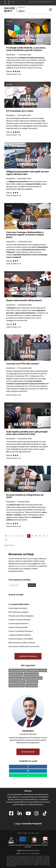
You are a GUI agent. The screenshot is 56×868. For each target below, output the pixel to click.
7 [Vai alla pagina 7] (26, 536)
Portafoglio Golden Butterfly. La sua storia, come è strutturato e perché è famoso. (26, 49)
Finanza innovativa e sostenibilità (21, 639)
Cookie (25, 833)
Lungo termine (31, 686)
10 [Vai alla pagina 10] (36, 536)
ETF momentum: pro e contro (20, 111)
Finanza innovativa (31, 674)
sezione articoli (21, 566)
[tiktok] (45, 812)
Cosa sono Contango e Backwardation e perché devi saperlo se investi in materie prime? (25, 235)
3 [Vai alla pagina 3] (13, 536)
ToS (29, 833)
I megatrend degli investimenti (20, 635)
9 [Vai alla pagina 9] (32, 536)
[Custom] (9, 4)
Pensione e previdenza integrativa (21, 616)
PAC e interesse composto (18, 612)
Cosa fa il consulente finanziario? (21, 631)
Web (37, 833)
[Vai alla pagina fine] (6, 540)
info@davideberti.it (47, 2)
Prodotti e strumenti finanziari (19, 620)
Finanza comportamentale (18, 627)
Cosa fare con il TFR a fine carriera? (23, 364)
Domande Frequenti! (32, 824)
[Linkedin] (13, 2)
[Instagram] (5, 4)
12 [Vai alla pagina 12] (44, 536)
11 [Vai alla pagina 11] (40, 536)
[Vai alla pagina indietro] (10, 536)
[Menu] (50, 10)
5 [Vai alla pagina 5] (19, 536)
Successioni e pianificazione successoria (24, 646)
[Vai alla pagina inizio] (6, 536)
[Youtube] (9, 2)
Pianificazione (32, 682)
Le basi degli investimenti (18, 608)
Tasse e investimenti (17, 670)
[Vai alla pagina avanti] (47, 536)
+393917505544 (35, 2)
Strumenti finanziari (17, 686)
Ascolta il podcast (28, 752)
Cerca (32, 585)
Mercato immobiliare (17, 682)
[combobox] (18, 585)
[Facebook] (5, 2)
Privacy (20, 833)
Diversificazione (15, 678)
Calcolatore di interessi (28, 656)
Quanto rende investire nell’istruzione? (24, 300)
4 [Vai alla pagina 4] (16, 536)
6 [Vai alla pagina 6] (22, 536)
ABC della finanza (16, 674)
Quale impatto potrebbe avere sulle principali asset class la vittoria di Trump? (27, 433)
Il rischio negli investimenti (18, 624)
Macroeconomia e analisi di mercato (22, 643)
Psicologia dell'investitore (37, 670)
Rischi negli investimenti (33, 678)
